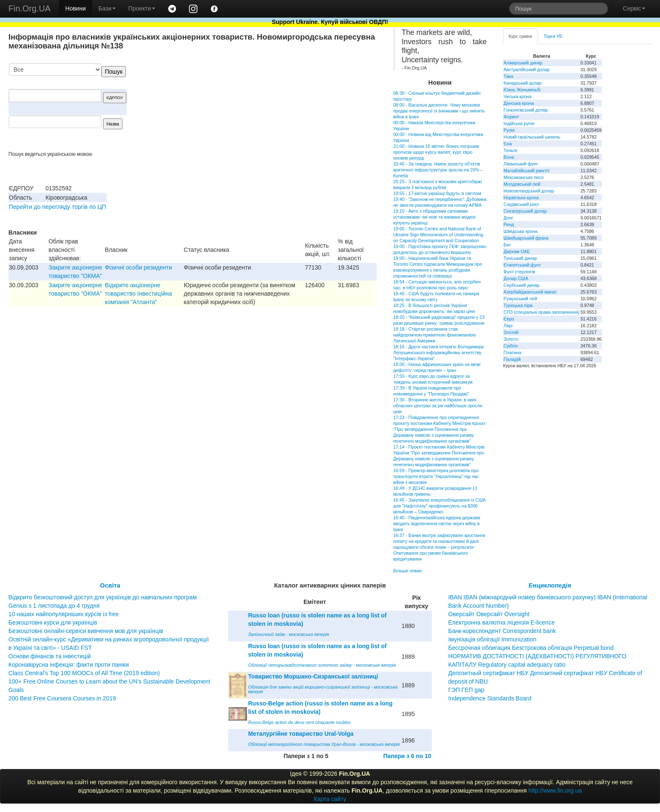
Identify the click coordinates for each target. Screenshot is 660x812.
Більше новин (407, 571)
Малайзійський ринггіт (526, 171)
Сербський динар (522, 285)
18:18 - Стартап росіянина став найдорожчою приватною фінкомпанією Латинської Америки (434, 335)
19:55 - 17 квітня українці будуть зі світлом (437, 193)
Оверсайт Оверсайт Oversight (489, 614)
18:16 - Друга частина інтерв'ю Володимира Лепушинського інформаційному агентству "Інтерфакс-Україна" (438, 353)
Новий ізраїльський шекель (532, 137)
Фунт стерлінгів (519, 272)
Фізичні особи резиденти (138, 267)
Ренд (509, 224)
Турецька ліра (518, 305)
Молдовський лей (522, 184)
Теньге (510, 150)
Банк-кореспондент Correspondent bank (502, 631)
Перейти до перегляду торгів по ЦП (57, 207)
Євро (509, 319)
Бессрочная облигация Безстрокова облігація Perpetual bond (531, 648)
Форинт (511, 117)
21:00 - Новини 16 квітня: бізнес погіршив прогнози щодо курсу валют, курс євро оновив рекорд (436, 152)
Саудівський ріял (521, 204)
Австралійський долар (527, 69)
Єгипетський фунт (522, 265)
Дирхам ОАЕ (517, 251)
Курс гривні (520, 36)
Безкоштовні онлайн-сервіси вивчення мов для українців (86, 631)
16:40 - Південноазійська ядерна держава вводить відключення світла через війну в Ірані (436, 524)
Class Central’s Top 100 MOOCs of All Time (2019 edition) (84, 673)
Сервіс (634, 8)
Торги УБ (553, 36)
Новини (76, 8)
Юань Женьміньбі (522, 90)
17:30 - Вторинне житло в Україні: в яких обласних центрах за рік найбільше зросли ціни (438, 406)
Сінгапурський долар (525, 211)
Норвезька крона (521, 198)
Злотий (511, 332)
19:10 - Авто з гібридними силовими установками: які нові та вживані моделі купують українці (434, 217)
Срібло (511, 346)
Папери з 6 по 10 (407, 756)
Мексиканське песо (523, 177)
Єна (507, 144)
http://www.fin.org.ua (555, 791)
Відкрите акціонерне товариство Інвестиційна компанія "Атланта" (138, 294)
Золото (511, 339)
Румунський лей (520, 299)
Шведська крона (520, 231)
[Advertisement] (314, 107)
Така (508, 76)
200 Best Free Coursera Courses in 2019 (62, 698)
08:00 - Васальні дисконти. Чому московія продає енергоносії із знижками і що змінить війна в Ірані (439, 111)
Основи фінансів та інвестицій (50, 656)
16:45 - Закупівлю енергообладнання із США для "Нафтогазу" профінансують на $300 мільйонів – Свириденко (439, 506)
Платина (512, 353)
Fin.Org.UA (29, 8)
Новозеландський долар (529, 191)
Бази (107, 8)
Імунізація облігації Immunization (492, 639)
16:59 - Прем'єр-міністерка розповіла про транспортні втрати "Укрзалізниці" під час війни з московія (436, 476)
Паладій (512, 359)
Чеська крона (517, 96)
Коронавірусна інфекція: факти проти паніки (69, 665)
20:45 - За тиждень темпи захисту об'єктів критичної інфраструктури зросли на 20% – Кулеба (438, 170)
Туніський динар (520, 258)
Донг (508, 218)
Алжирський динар (523, 63)
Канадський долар (523, 83)
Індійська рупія (519, 123)
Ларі (508, 326)
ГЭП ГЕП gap (466, 690)
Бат (507, 245)
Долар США (516, 278)
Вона (509, 157)
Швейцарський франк (526, 238)
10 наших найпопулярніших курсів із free (64, 614)
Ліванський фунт (521, 164)
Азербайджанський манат (530, 292)
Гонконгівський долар (526, 110)
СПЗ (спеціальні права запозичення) (542, 312)
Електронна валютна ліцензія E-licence (502, 622)
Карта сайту (330, 799)
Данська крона (519, 103)
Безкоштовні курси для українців (53, 622)
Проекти (142, 8)
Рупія (509, 130)
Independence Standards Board (490, 698)
